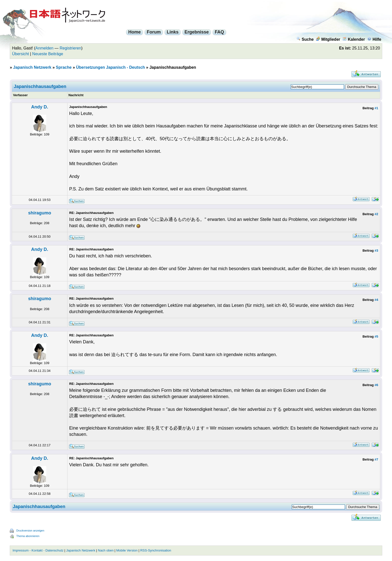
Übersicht (20, 54)
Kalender (354, 39)
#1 (376, 108)
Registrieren (70, 48)
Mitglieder (328, 39)
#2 (376, 214)
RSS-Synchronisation (156, 550)
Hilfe (374, 39)
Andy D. (39, 107)
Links (173, 32)
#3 (376, 251)
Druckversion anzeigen (30, 531)
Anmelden (44, 48)
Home (134, 32)
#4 (376, 300)
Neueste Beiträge (48, 54)
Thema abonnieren (28, 536)
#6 (376, 385)
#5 (376, 336)
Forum (154, 32)
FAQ (219, 32)
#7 (376, 459)
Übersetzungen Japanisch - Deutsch (110, 67)
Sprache (64, 67)
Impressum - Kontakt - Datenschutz (38, 550)
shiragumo (39, 213)
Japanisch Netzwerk (32, 67)
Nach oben (106, 550)
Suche (305, 39)
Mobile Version (127, 550)
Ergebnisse (197, 32)
